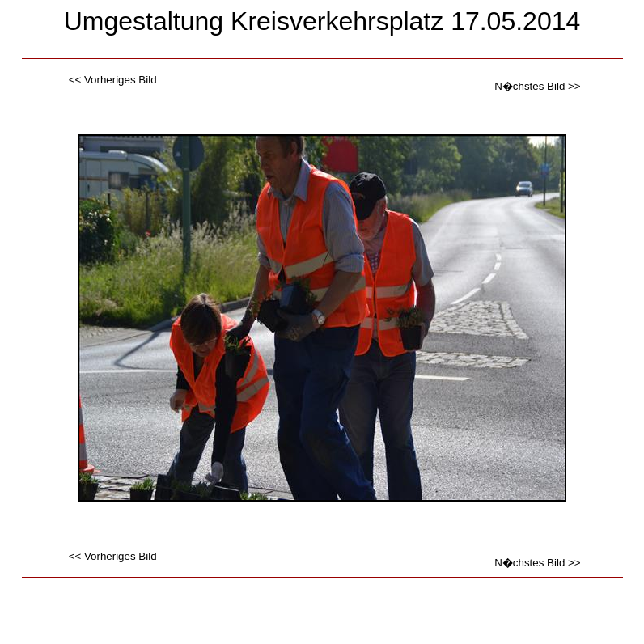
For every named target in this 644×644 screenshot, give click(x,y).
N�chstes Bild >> (537, 86)
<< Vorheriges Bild (113, 80)
